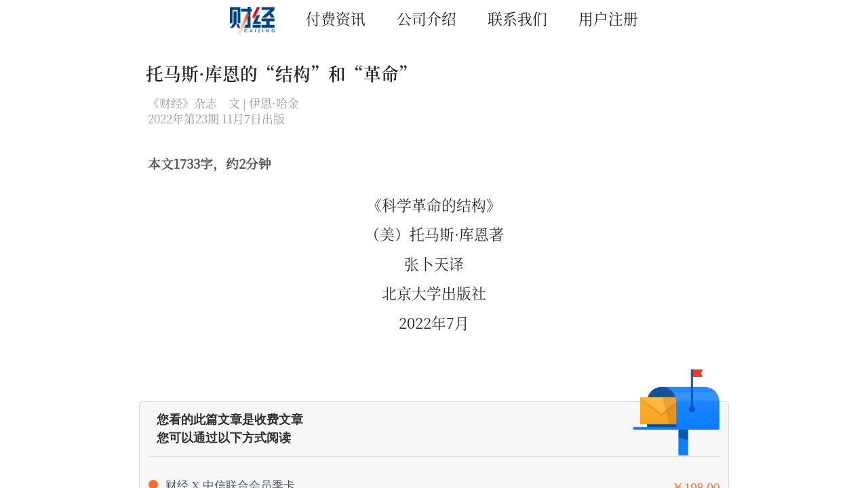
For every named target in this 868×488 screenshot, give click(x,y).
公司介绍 (427, 18)
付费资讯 (336, 18)
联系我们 (517, 18)
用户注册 (608, 18)
